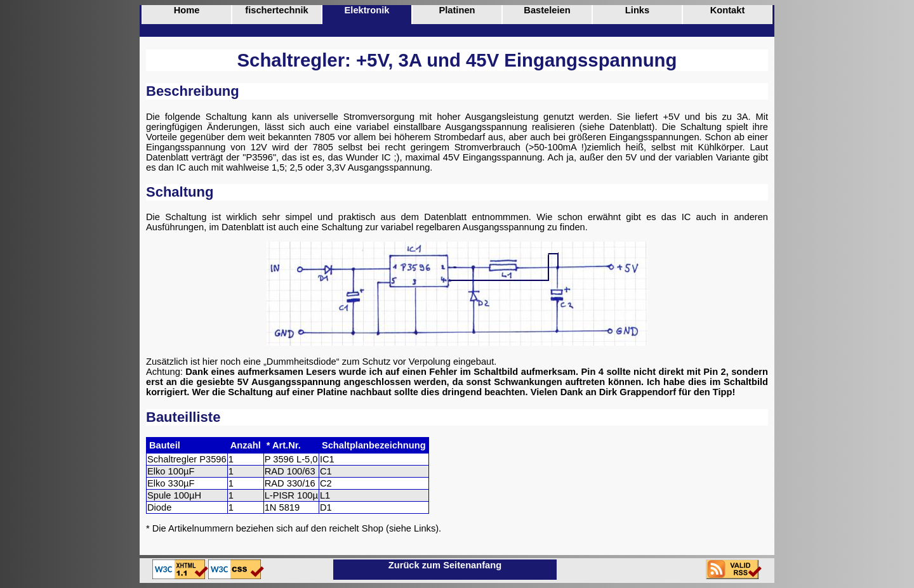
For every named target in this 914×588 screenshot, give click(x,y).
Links (637, 10)
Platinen (457, 10)
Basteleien (547, 10)
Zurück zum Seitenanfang (445, 565)
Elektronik (367, 10)
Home (187, 10)
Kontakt (728, 10)
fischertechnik (276, 10)
